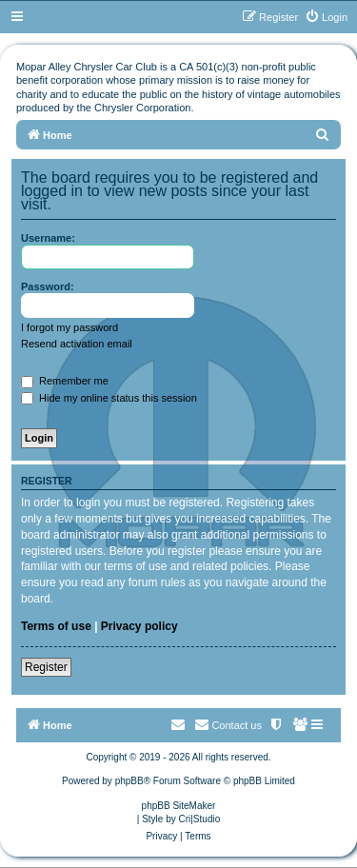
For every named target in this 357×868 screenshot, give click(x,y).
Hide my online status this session (109, 398)
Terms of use (56, 626)
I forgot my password (69, 327)
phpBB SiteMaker (179, 806)
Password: (48, 286)
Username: (48, 238)
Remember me (65, 381)
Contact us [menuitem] (228, 724)
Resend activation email (77, 344)
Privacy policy (139, 626)
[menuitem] (326, 17)
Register (46, 667)
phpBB (129, 781)
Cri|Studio (200, 819)
